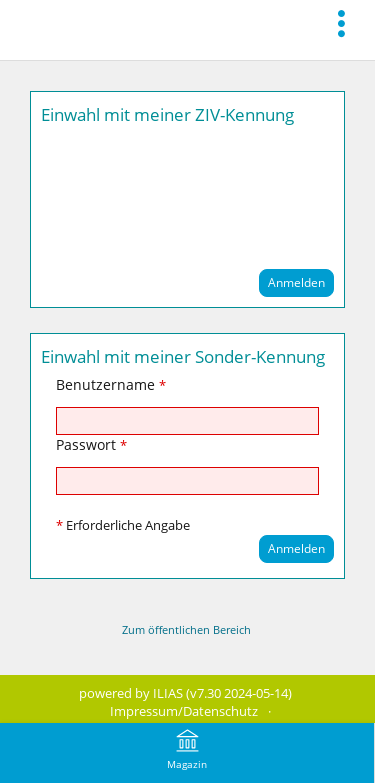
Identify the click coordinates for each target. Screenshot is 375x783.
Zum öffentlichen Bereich (186, 629)
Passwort (91, 444)
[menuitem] (347, 22)
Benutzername (111, 384)
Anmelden (296, 282)
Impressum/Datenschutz (184, 711)
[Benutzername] (187, 421)
